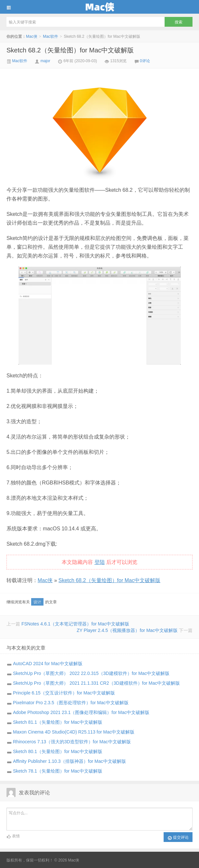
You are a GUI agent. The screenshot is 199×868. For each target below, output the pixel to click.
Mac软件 (50, 36)
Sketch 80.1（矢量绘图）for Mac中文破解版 (58, 751)
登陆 (100, 562)
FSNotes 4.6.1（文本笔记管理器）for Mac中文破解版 (75, 624)
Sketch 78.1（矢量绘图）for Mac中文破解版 (58, 771)
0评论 (145, 61)
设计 (37, 602)
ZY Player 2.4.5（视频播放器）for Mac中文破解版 (127, 630)
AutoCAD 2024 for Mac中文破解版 (48, 664)
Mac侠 (99, 7)
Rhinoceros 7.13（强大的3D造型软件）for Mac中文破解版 (72, 742)
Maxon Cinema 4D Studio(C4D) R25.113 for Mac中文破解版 (74, 732)
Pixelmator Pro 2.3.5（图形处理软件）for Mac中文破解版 (71, 703)
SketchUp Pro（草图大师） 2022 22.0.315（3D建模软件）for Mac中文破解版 (91, 673)
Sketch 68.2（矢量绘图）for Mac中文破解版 (70, 50)
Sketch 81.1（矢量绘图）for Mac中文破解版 (58, 722)
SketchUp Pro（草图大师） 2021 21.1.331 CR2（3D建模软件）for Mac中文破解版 (96, 683)
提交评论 (178, 838)
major (45, 61)
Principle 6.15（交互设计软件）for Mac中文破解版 (64, 693)
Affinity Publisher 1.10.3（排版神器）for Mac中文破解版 (69, 761)
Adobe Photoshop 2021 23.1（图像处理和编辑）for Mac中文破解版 (81, 712)
